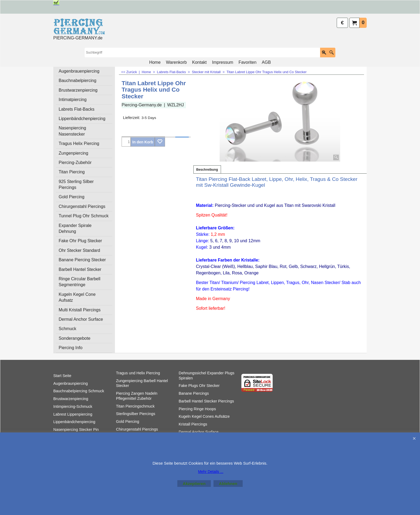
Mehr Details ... (211, 472)
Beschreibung (207, 170)
